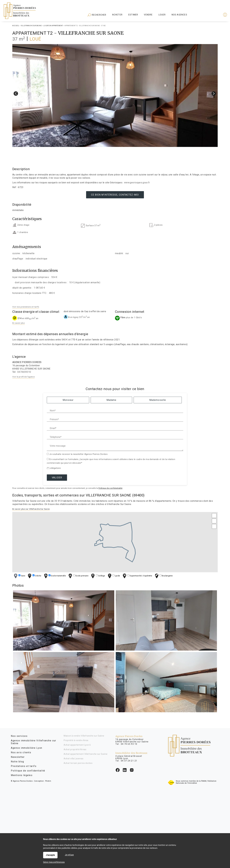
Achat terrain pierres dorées (78, 763)
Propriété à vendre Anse (76, 740)
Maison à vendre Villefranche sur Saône (84, 736)
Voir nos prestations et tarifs (26, 307)
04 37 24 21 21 (129, 761)
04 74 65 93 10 (129, 744)
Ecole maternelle (54, 576)
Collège (98, 576)
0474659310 (24, 372)
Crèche (34, 576)
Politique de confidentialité (110, 488)
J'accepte (50, 855)
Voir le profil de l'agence (23, 377)
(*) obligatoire (54, 468)
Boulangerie (163, 576)
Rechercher (97, 15)
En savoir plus (19, 323)
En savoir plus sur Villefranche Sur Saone (31, 509)
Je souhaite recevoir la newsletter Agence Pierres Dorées (78, 454)
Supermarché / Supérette (137, 576)
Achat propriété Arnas (75, 749)
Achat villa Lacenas (73, 759)
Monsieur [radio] (68, 400)
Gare (19, 576)
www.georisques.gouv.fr (137, 183)
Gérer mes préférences (54, 862)
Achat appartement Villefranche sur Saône (86, 754)
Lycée (113, 576)
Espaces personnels (214, 15)
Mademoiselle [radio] (158, 400)
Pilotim (48, 781)
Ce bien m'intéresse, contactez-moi (115, 195)
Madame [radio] (111, 400)
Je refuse (69, 855)
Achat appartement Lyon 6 (77, 745)
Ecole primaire (78, 576)
